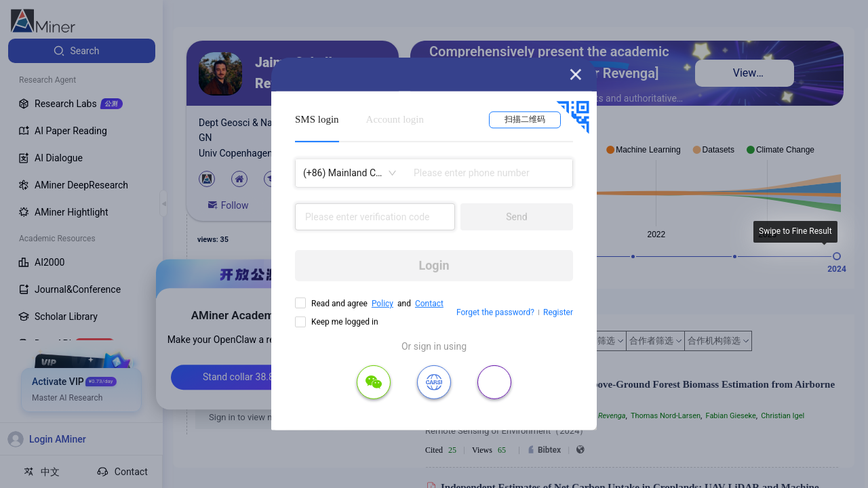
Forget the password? (495, 312)
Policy (382, 304)
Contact (429, 304)
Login (434, 265)
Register (558, 312)
